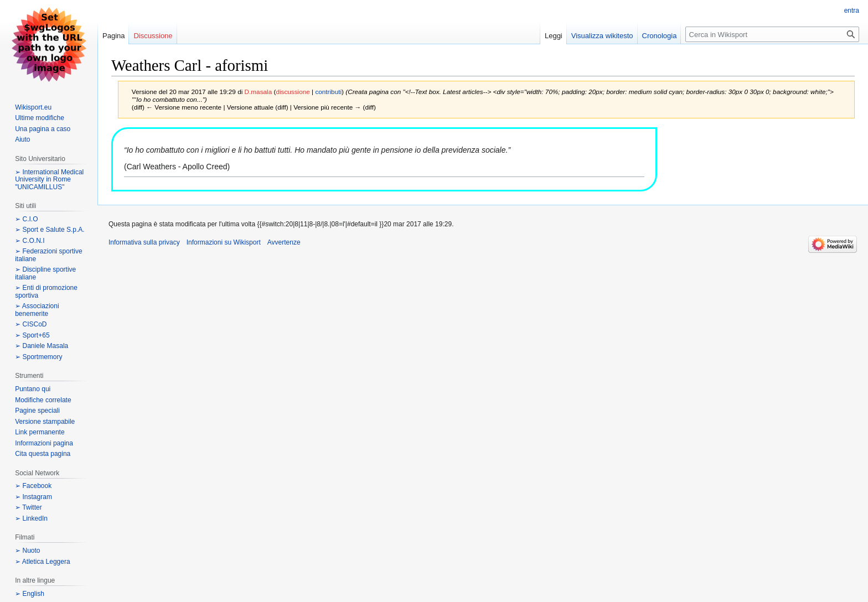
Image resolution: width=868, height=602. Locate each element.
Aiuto (22, 139)
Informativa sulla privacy (144, 242)
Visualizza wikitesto (602, 36)
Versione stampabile (45, 422)
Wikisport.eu (33, 107)
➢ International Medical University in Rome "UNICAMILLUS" (49, 180)
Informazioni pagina (44, 443)
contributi (328, 92)
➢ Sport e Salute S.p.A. (50, 230)
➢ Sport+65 (32, 335)
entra (852, 11)
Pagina (113, 36)
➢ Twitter (28, 507)
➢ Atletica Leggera (42, 562)
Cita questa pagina (43, 454)
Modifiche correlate (43, 400)
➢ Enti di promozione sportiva (46, 292)
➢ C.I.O (26, 219)
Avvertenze (284, 242)
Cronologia (660, 36)
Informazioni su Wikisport (224, 242)
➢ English (30, 594)
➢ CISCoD (31, 324)
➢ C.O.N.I (30, 241)
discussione (293, 92)
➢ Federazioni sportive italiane (48, 255)
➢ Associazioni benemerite (37, 310)
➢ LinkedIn (31, 518)
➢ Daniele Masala (42, 346)
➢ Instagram (33, 497)
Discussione (153, 36)
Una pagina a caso (43, 129)
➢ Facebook (33, 486)
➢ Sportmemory (38, 357)
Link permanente (40, 432)
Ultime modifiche (40, 118)
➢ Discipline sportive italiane (45, 273)
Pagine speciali (37, 411)
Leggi (554, 36)
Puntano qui (33, 389)
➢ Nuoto (27, 551)
